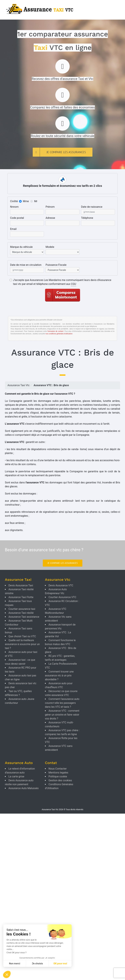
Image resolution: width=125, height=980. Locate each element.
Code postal (17, 218)
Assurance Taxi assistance (24, 617)
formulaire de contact (56, 331)
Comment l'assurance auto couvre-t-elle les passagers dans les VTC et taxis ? (62, 703)
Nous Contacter (58, 769)
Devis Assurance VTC (61, 585)
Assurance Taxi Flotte (21, 597)
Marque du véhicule (21, 247)
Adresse (50, 218)
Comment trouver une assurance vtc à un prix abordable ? (59, 675)
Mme (26, 201)
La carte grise (16, 776)
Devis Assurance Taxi (21, 585)
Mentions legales (58, 773)
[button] (7, 974)
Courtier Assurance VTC (62, 597)
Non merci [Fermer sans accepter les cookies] (14, 964)
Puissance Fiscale (56, 265)
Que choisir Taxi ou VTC (22, 636)
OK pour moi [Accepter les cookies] (60, 964)
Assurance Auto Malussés (24, 788)
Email (13, 229)
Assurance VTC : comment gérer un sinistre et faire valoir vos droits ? (62, 715)
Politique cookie (58, 776)
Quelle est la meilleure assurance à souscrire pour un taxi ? (22, 644)
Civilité (14, 201)
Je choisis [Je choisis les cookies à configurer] (37, 964)
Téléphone (87, 218)
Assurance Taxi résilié (21, 613)
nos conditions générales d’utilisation (59, 334)
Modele (50, 247)
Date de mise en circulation (26, 265)
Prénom (50, 207)
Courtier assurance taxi (22, 609)
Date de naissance (92, 207)
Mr (36, 201)
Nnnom (14, 207)
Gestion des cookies (60, 780)
